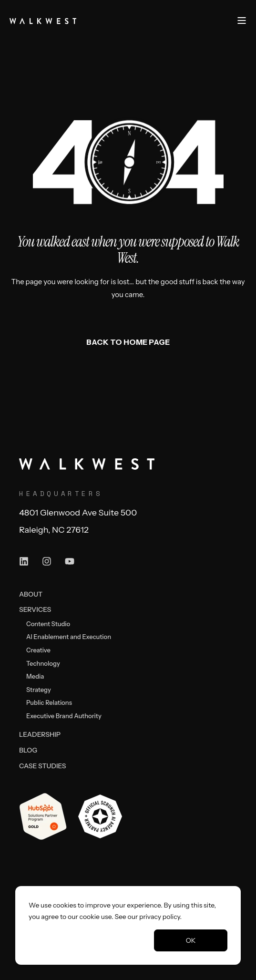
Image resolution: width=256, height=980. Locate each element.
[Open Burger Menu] (242, 21)
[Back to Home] (43, 20)
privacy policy (160, 917)
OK (191, 940)
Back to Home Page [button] (128, 342)
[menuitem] (31, 594)
